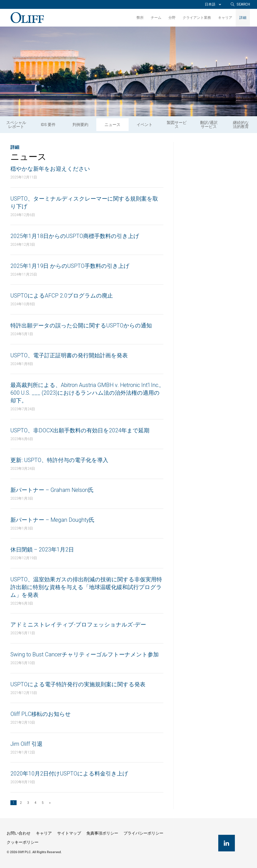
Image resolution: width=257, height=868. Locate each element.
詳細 (243, 18)
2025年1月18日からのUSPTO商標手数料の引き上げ (75, 236)
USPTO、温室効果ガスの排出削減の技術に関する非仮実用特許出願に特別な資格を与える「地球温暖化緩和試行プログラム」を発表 (86, 587)
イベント (145, 125)
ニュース (112, 125)
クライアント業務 (197, 18)
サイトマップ (69, 833)
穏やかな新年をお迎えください (50, 169)
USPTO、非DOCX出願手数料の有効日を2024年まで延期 (80, 430)
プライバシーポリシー (143, 833)
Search (243, 4)
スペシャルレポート (16, 125)
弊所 (140, 18)
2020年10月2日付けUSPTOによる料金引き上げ (69, 774)
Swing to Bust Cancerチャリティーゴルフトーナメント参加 (85, 654)
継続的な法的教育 (241, 125)
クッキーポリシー (23, 842)
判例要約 (80, 125)
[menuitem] (212, 4)
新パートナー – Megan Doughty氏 (52, 520)
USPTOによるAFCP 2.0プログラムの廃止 (62, 296)
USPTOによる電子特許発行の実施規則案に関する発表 (78, 684)
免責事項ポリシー (102, 833)
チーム (156, 18)
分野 (172, 18)
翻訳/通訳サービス (209, 125)
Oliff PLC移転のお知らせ (41, 714)
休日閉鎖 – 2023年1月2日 (42, 550)
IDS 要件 (48, 125)
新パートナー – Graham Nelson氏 (52, 490)
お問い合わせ (19, 833)
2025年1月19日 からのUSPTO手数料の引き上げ (70, 266)
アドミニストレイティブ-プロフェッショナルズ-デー (78, 625)
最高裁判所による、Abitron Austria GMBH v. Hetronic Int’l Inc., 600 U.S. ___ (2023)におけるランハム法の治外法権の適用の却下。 (86, 393)
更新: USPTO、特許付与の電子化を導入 (59, 460)
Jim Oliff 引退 (26, 744)
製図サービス (177, 125)
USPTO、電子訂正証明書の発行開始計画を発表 (69, 355)
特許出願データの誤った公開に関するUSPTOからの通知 (81, 326)
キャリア (225, 18)
